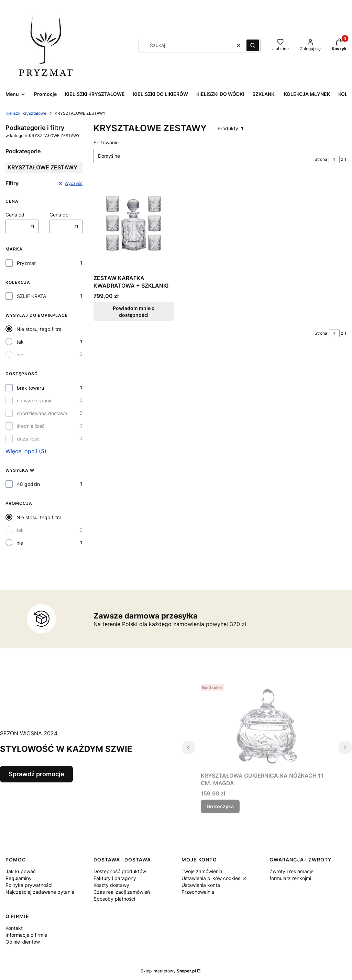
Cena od (15, 215)
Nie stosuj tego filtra (39, 329)
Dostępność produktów (120, 871)
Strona (321, 159)
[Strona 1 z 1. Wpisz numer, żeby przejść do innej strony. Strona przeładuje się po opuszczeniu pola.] (334, 159)
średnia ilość (31, 426)
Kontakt (14, 928)
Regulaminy (19, 878)
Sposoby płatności (114, 899)
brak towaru (30, 388)
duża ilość (28, 439)
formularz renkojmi (290, 878)
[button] (253, 45)
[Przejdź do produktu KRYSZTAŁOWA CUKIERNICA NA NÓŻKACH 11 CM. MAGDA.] (267, 725)
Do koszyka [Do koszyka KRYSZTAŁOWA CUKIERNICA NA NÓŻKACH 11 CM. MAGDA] (220, 806)
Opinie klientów (23, 942)
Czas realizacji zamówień (122, 892)
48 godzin (28, 484)
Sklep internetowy (168, 971)
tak (20, 342)
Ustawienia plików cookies (212, 878)
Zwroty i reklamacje (291, 871)
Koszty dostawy (111, 885)
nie (20, 354)
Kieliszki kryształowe (26, 113)
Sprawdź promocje (36, 774)
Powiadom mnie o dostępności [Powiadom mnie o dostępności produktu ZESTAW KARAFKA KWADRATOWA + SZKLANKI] (134, 311)
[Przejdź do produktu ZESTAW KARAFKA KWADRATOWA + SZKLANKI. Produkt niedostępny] (134, 224)
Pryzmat (26, 263)
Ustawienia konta (201, 885)
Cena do (59, 215)
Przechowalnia (198, 892)
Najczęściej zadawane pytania (40, 892)
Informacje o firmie (26, 935)
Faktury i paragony (115, 878)
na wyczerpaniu (35, 400)
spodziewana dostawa (42, 413)
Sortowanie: (107, 142)
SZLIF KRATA (31, 296)
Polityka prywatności (29, 885)
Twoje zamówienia (202, 871)
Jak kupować (21, 871)
